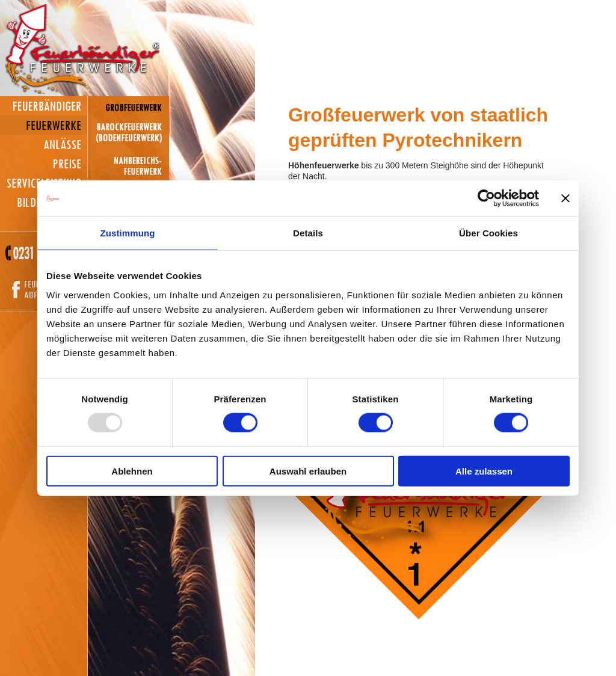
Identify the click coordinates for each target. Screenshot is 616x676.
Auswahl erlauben (308, 471)
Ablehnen (132, 471)
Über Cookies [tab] (488, 233)
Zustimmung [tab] (128, 233)
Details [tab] (308, 233)
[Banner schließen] (565, 198)
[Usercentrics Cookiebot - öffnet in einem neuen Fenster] (486, 198)
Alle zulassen (484, 471)
